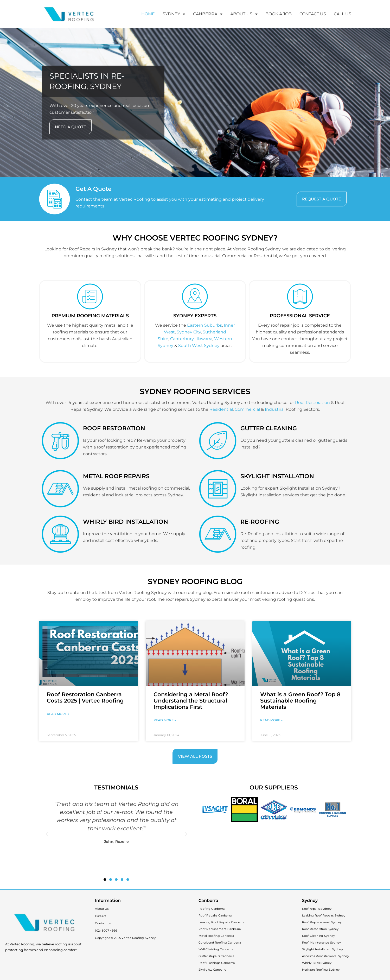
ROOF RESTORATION (114, 428)
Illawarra (204, 339)
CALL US (343, 14)
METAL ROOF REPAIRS (116, 476)
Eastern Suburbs (204, 325)
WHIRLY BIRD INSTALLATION (126, 522)
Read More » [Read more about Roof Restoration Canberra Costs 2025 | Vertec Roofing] (58, 714)
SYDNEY (174, 14)
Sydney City (189, 332)
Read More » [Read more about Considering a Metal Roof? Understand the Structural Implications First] (165, 720)
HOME (148, 14)
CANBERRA (208, 14)
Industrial (275, 409)
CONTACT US (313, 14)
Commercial (247, 409)
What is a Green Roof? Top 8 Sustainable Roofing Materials (300, 701)
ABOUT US (244, 14)
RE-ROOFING (260, 522)
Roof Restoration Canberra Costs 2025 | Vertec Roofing (85, 697)
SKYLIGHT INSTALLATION (277, 476)
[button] (47, 834)
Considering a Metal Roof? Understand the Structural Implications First (191, 701)
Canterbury (182, 339)
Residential (221, 409)
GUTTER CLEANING (269, 428)
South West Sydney (199, 346)
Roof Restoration (312, 403)
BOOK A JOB (279, 14)
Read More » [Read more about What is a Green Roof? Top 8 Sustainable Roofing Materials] (271, 720)
